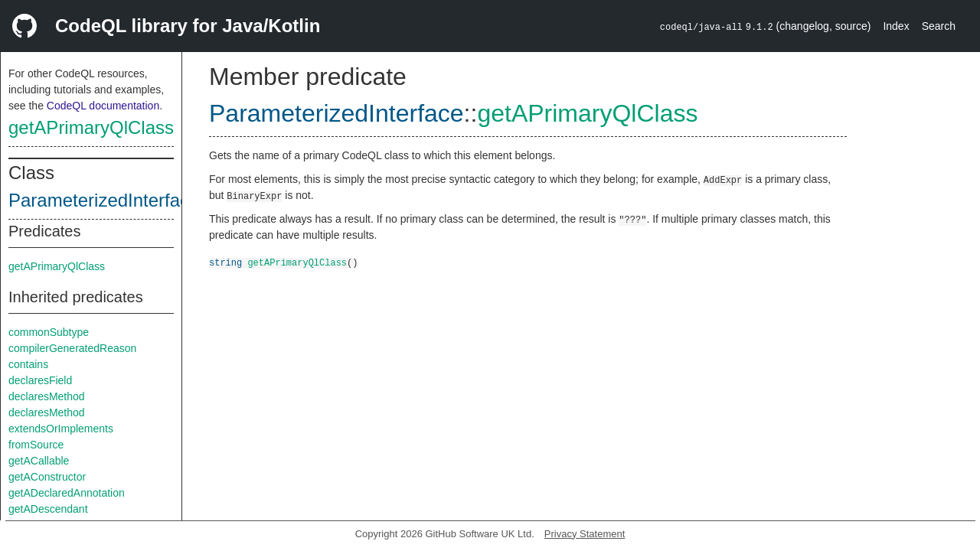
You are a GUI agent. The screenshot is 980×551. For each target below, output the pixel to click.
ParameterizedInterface (104, 200)
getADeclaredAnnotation (67, 493)
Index (896, 26)
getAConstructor (47, 477)
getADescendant (48, 509)
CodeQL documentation (103, 106)
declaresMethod (47, 396)
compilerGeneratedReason (72, 348)
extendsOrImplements (61, 429)
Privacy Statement (585, 534)
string (225, 262)
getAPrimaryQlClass (91, 127)
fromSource (36, 445)
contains (28, 364)
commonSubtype (49, 332)
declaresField (40, 380)
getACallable (39, 461)
